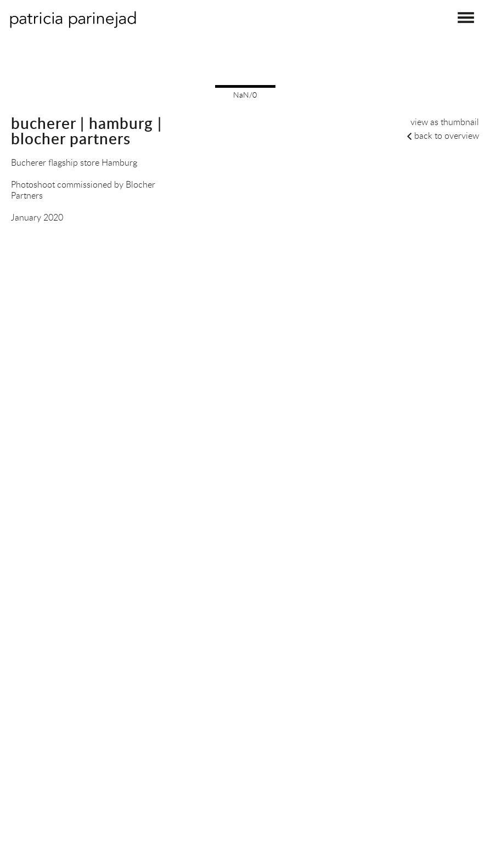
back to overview (447, 136)
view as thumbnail (445, 122)
